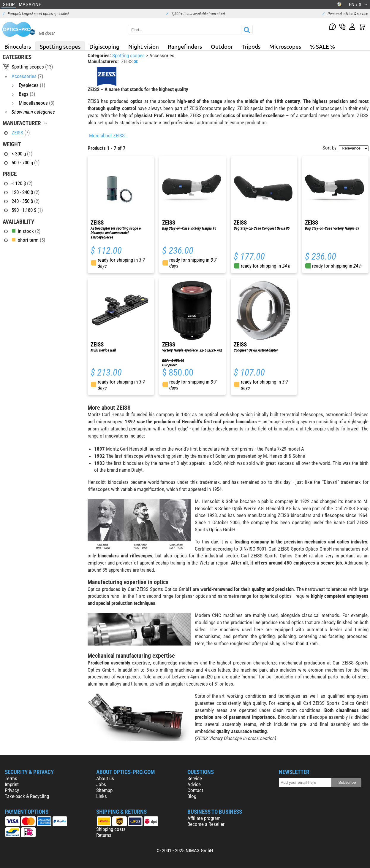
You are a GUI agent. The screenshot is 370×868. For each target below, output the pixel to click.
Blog (192, 796)
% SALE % (322, 46)
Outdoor (222, 46)
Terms (11, 778)
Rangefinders (185, 46)
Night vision (144, 46)
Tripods (251, 46)
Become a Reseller (206, 824)
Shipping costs (111, 829)
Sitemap (104, 790)
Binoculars (18, 46)
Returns (104, 835)
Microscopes (285, 46)
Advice (194, 784)
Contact (195, 790)
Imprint (12, 784)
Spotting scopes (60, 46)
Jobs (101, 784)
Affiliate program (204, 818)
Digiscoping (104, 46)
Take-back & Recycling (27, 796)
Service (195, 778)
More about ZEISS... (109, 136)
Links (102, 796)
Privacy (12, 790)
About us (105, 778)
